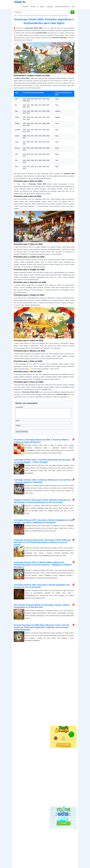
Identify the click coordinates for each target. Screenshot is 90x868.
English (42, 7)
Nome (18, 421)
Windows (26, 7)
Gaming (33, 7)
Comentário (20, 407)
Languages (50, 7)
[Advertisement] (63, 696)
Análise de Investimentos (62, 7)
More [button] (73, 7)
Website (18, 425)
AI (37, 7)
